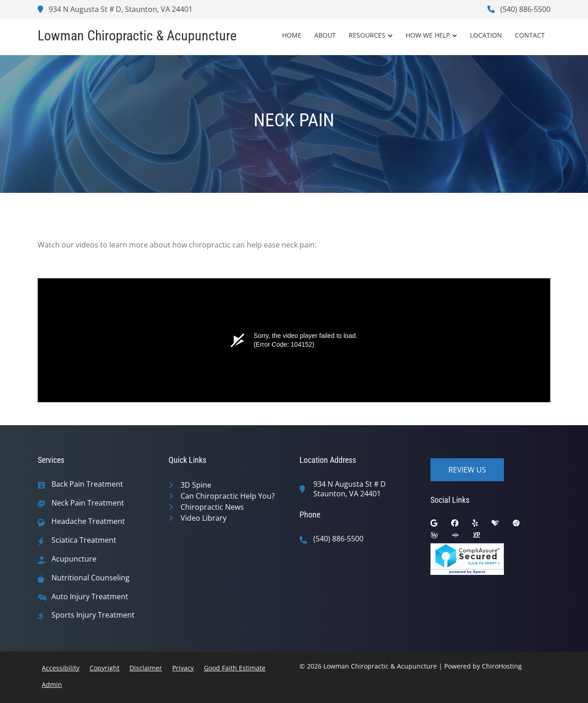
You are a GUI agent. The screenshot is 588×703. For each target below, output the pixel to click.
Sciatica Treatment (84, 540)
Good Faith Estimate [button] (235, 668)
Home (292, 35)
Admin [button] (52, 684)
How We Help (428, 35)
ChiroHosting (502, 666)
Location (486, 35)
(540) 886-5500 (519, 9)
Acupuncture (74, 559)
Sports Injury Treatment (93, 615)
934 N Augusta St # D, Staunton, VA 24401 (115, 9)
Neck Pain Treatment (88, 503)
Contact (530, 35)
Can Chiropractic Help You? (228, 496)
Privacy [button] (183, 668)
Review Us (467, 470)
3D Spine (196, 485)
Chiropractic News (212, 507)
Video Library (204, 518)
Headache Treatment (88, 521)
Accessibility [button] (61, 668)
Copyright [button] (105, 668)
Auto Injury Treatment (90, 597)
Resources (367, 35)
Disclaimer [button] (146, 668)
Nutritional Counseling (90, 578)
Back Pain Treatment (87, 484)
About (325, 35)
